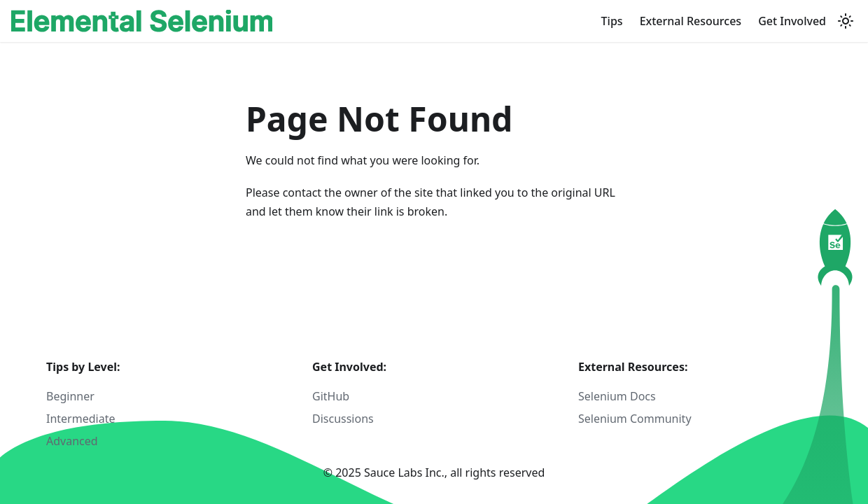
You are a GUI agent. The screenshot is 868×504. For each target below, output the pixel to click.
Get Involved (792, 21)
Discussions (343, 419)
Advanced (72, 441)
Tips (612, 21)
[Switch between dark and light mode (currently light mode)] (846, 21)
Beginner (70, 396)
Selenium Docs (617, 396)
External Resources (691, 21)
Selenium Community (635, 419)
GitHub (331, 396)
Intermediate (80, 419)
